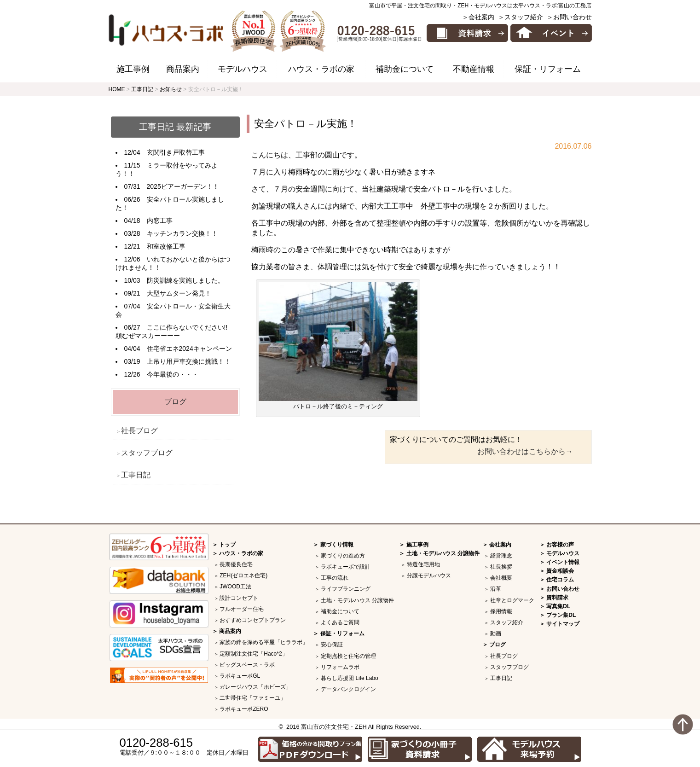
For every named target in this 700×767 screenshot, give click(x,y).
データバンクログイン (348, 689)
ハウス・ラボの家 (321, 69)
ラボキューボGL (240, 676)
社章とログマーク (512, 600)
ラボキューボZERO (244, 709)
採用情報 (501, 611)
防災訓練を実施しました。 (185, 280)
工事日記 (136, 475)
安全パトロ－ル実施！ (306, 124)
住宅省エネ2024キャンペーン (189, 349)
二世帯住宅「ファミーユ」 (253, 698)
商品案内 (183, 69)
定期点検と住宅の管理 (348, 656)
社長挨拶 (501, 567)
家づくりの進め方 (343, 556)
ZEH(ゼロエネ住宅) (243, 575)
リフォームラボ (340, 667)
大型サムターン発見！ (179, 293)
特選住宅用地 (423, 564)
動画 (496, 633)
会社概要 (501, 578)
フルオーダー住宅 (242, 609)
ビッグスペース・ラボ (247, 665)
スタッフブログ (147, 453)
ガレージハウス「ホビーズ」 (255, 687)
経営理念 (501, 556)
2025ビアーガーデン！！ (183, 186)
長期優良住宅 (236, 564)
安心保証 (332, 645)
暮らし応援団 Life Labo (350, 678)
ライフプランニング (346, 589)
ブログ (175, 402)
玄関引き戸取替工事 (176, 152)
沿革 (496, 589)
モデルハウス (243, 69)
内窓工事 (160, 221)
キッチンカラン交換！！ (182, 233)
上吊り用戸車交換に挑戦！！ (189, 361)
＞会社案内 (478, 17)
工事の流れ (335, 578)
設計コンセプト (239, 598)
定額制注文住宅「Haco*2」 (253, 654)
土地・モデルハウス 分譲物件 (357, 600)
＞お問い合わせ (569, 17)
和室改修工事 (166, 246)
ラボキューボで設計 (346, 567)
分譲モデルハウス (429, 575)
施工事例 (133, 69)
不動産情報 (474, 69)
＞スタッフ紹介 (521, 17)
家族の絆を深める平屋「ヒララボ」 (264, 642)
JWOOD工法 (235, 587)
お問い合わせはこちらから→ (525, 451)
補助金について (405, 69)
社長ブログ (139, 431)
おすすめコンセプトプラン (253, 620)
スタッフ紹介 (507, 622)
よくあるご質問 (340, 622)
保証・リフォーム (548, 69)
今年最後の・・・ (173, 374)
